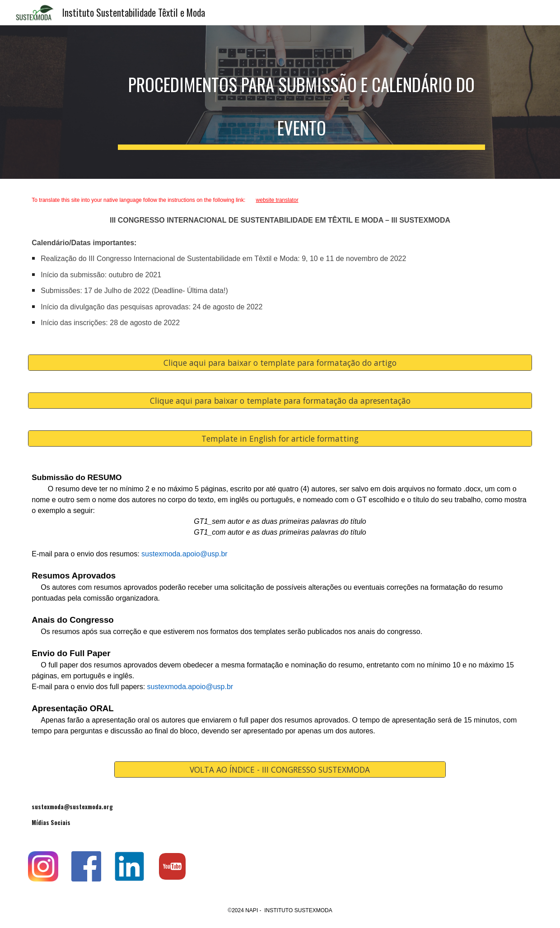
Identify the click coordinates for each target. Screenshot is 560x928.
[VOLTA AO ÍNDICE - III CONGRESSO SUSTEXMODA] (280, 770)
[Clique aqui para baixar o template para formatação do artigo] (280, 362)
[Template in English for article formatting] (280, 438)
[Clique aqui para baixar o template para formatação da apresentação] (280, 400)
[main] (301, 102)
